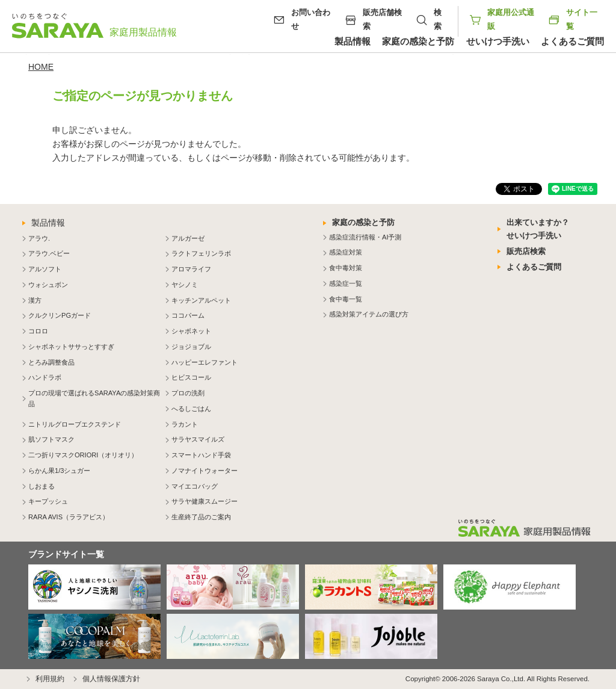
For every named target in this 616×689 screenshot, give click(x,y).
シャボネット (191, 331)
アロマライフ (191, 269)
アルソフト (45, 269)
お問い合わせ (311, 19)
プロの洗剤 (188, 393)
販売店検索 (526, 251)
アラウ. (39, 238)
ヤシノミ (185, 285)
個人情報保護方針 (111, 679)
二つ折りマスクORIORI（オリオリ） (83, 455)
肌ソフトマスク (51, 439)
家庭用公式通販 (511, 19)
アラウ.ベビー (49, 253)
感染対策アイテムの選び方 (369, 314)
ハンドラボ (45, 377)
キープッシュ (48, 501)
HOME (41, 67)
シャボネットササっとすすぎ (71, 347)
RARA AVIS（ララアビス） (69, 517)
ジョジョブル (191, 347)
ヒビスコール (191, 377)
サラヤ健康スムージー (205, 501)
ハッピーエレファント (205, 362)
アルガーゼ (188, 238)
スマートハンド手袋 (201, 455)
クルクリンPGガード (60, 315)
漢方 (35, 300)
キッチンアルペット (201, 300)
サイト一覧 (573, 19)
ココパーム (188, 315)
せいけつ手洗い (498, 42)
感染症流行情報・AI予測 (365, 237)
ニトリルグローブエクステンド (75, 424)
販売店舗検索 (382, 19)
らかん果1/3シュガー (59, 471)
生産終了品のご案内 (201, 517)
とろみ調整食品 (51, 362)
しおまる (42, 486)
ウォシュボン (48, 285)
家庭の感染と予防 (418, 42)
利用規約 (50, 679)
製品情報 (353, 42)
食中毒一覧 (346, 299)
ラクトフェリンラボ (201, 253)
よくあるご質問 (572, 42)
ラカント (185, 424)
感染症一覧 (346, 283)
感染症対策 (346, 252)
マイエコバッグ (195, 486)
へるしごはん (191, 409)
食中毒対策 (346, 268)
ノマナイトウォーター (205, 471)
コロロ (38, 331)
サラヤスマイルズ (198, 439)
